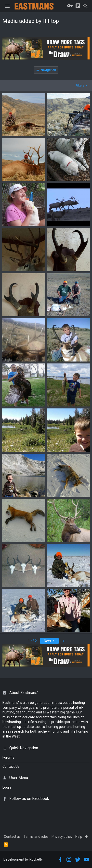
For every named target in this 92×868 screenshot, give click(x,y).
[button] (7, 6)
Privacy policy (62, 837)
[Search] (86, 6)
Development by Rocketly (23, 859)
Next (50, 641)
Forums (8, 757)
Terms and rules (36, 837)
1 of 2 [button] (32, 641)
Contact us (12, 837)
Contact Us (11, 767)
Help (79, 837)
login (7, 787)
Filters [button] (80, 85)
